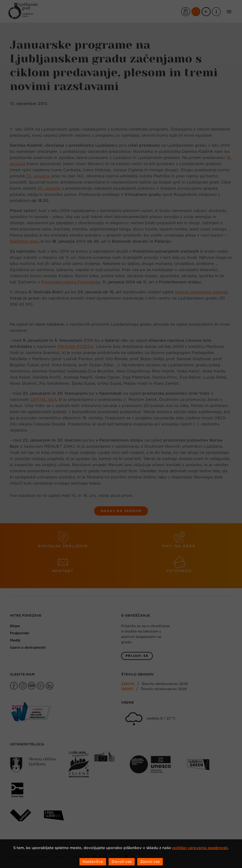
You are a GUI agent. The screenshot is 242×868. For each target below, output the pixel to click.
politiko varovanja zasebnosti (200, 848)
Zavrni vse (150, 862)
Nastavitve (93, 862)
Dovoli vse (122, 862)
